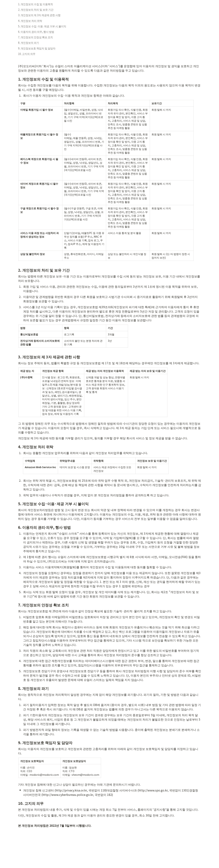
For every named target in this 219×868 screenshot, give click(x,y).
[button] (110, 4)
